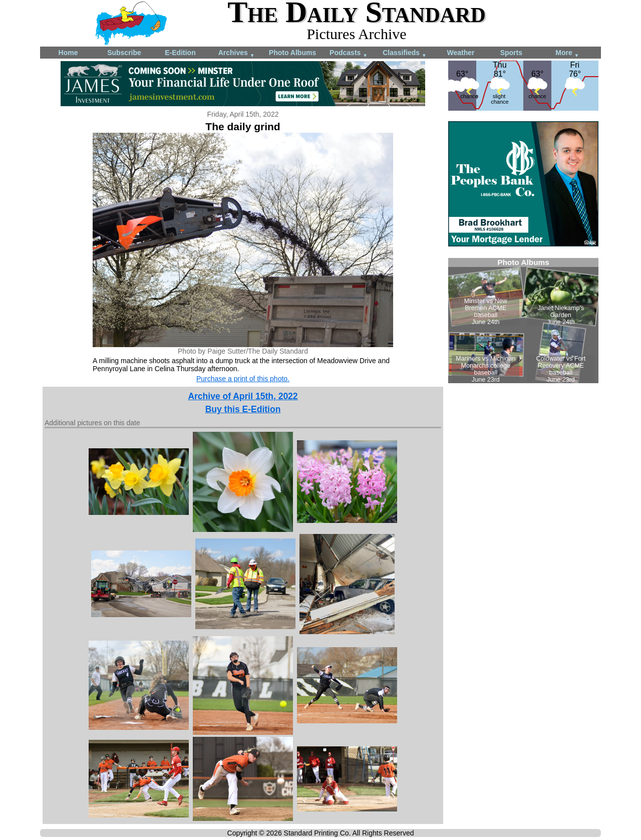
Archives (237, 53)
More (567, 53)
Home (68, 53)
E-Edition (180, 53)
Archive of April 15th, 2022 (243, 396)
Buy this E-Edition (243, 409)
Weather (461, 53)
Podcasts (349, 53)
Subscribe (124, 53)
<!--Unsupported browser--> (523, 321)
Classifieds (405, 53)
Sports (511, 53)
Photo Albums (292, 53)
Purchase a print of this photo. (243, 379)
